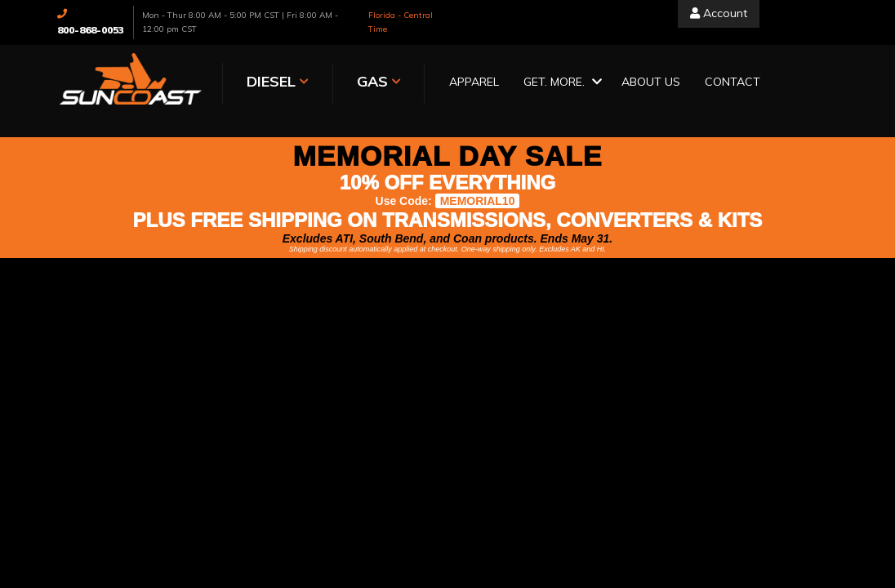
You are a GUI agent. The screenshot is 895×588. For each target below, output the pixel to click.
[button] (560, 83)
